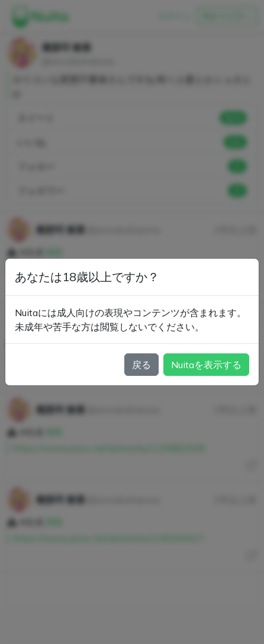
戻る (141, 365)
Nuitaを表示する (206, 365)
